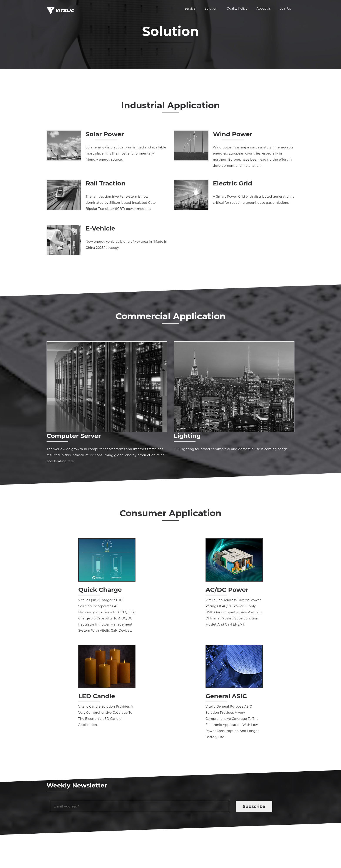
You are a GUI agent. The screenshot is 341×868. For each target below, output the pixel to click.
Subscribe (254, 806)
